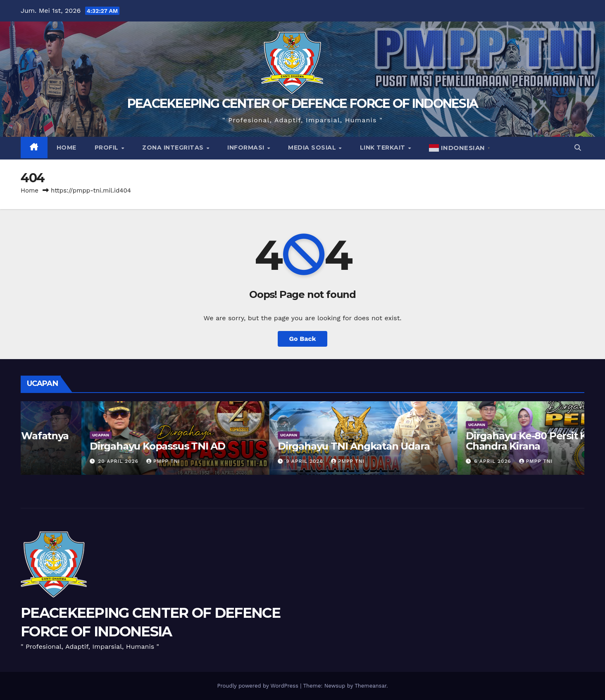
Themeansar (370, 686)
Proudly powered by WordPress (258, 686)
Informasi (247, 148)
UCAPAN (40, 425)
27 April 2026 (58, 461)
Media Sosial (313, 148)
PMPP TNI (102, 461)
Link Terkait (384, 148)
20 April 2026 (247, 461)
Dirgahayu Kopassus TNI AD (285, 446)
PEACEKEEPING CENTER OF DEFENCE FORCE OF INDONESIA (303, 104)
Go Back (303, 339)
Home (67, 148)
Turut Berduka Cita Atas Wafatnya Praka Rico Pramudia (112, 441)
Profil (108, 148)
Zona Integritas (174, 148)
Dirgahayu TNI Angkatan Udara (481, 446)
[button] (578, 148)
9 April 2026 (433, 461)
